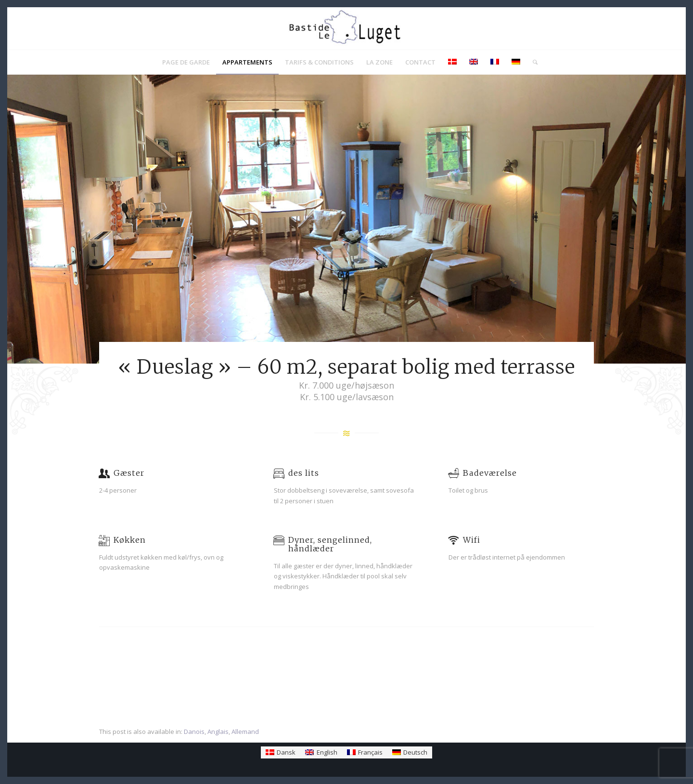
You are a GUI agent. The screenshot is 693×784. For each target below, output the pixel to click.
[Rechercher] (532, 62)
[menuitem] (186, 62)
